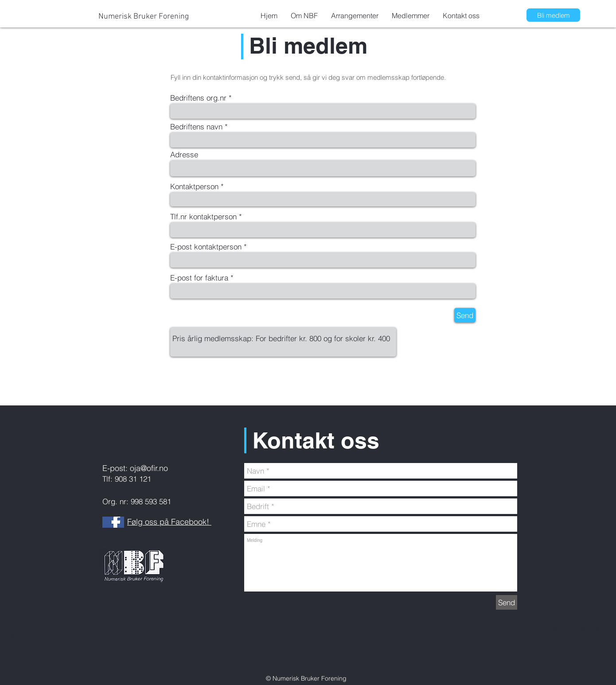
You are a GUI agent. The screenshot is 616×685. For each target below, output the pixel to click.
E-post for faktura (199, 278)
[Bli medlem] (554, 15)
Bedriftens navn (196, 126)
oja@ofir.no (149, 468)
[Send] (465, 315)
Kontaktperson (194, 186)
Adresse (184, 154)
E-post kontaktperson (206, 247)
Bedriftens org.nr (198, 98)
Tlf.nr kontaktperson (203, 216)
